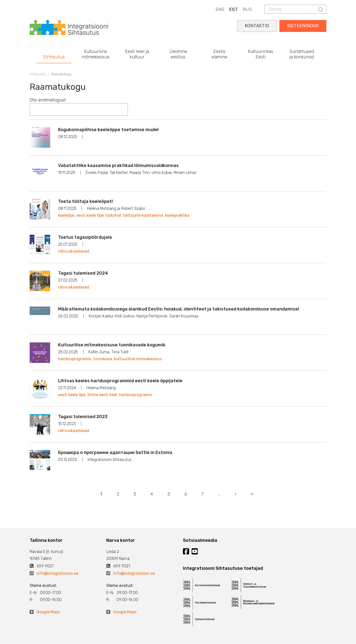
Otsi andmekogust (48, 100)
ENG (220, 9)
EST (234, 9)
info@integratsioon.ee (57, 573)
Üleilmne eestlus (178, 54)
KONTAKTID (257, 26)
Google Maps (48, 612)
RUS (247, 9)
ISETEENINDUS (303, 26)
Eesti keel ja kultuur (137, 54)
